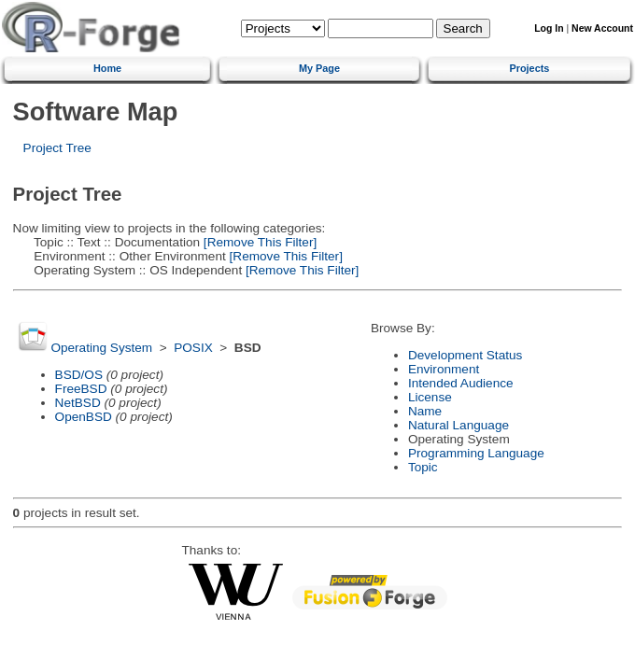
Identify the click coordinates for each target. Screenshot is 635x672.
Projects (529, 68)
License (430, 397)
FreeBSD (81, 389)
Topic (423, 467)
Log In (549, 28)
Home (107, 68)
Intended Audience (461, 383)
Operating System (101, 348)
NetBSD (78, 403)
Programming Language (476, 453)
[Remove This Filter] (258, 242)
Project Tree (57, 148)
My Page (319, 68)
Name (425, 411)
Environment (444, 369)
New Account (602, 28)
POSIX (193, 348)
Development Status (465, 355)
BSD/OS (79, 375)
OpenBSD (84, 417)
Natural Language (459, 425)
